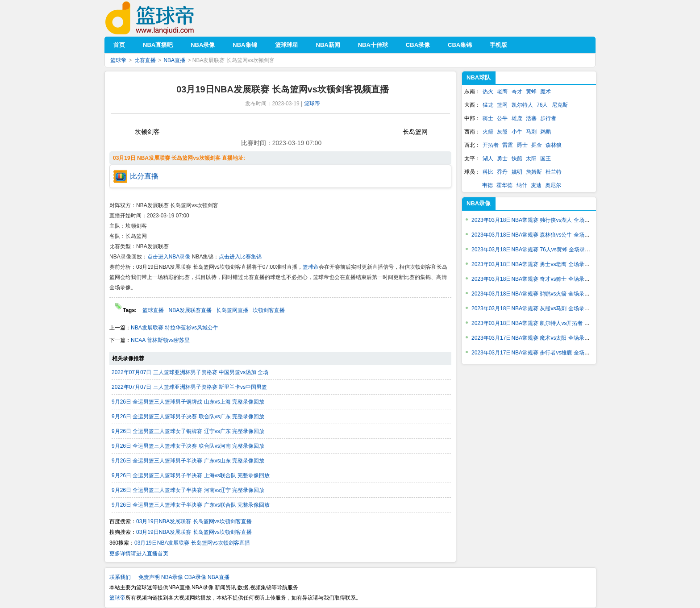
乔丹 (502, 172)
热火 (488, 92)
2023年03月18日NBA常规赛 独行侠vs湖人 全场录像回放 (539, 220)
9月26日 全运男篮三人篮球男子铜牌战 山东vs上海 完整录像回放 (188, 402)
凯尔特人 (522, 105)
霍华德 (504, 185)
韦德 (487, 185)
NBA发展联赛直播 (190, 310)
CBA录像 (195, 577)
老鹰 (502, 92)
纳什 (522, 185)
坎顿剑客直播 (269, 310)
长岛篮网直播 (232, 310)
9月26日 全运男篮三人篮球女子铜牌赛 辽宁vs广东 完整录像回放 (188, 431)
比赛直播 (145, 60)
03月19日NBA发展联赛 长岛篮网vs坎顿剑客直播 (194, 521)
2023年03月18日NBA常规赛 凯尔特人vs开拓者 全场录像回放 (544, 323)
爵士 (522, 145)
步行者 (548, 118)
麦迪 (536, 185)
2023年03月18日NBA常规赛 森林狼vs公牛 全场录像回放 (539, 235)
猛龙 (488, 105)
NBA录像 (479, 203)
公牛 (502, 118)
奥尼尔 (553, 185)
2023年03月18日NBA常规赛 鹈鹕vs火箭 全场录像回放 (536, 294)
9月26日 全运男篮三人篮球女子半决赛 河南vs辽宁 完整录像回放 (188, 490)
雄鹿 (517, 118)
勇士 (502, 158)
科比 (488, 172)
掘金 (537, 145)
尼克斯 (560, 105)
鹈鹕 (546, 132)
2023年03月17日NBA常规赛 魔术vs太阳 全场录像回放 (536, 338)
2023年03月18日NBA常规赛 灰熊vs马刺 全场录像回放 (536, 308)
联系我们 (120, 577)
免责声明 (149, 577)
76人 (542, 105)
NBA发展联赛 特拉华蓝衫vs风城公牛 (175, 328)
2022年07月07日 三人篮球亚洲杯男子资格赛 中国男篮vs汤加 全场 (190, 372)
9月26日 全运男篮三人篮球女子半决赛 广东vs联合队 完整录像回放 (191, 505)
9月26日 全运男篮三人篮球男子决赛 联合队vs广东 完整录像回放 (188, 416)
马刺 (531, 132)
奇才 (517, 92)
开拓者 (491, 145)
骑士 (488, 118)
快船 (517, 158)
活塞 (531, 118)
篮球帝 (163, 18)
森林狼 (554, 145)
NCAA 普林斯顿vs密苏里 (160, 340)
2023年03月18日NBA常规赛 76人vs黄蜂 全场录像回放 (536, 250)
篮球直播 (153, 310)
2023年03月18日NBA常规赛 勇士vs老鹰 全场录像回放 (536, 264)
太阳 (531, 158)
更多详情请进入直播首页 (139, 554)
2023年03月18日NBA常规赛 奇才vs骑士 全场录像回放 (536, 279)
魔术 (546, 92)
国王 (546, 158)
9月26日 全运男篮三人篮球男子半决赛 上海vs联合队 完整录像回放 (191, 475)
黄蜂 (531, 92)
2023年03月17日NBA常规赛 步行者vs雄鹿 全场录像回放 (539, 353)
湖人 (488, 158)
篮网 (502, 105)
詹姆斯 (534, 172)
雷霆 (508, 145)
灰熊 (502, 132)
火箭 (488, 132)
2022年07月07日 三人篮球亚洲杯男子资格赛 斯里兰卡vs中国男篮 (189, 387)
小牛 (517, 132)
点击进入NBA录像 (169, 257)
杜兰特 (554, 172)
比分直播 (144, 176)
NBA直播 (174, 60)
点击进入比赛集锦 (240, 257)
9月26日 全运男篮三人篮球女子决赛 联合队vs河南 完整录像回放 (188, 446)
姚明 (517, 172)
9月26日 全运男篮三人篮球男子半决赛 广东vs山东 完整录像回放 (188, 461)
